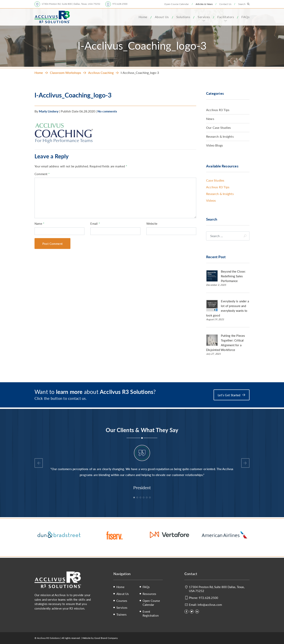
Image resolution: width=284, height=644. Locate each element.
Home (143, 17)
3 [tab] (141, 498)
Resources (149, 594)
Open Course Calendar (177, 4)
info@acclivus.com (210, 605)
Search (242, 4)
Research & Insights (220, 136)
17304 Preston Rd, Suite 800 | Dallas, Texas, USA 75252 (71, 4)
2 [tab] (138, 498)
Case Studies (215, 180)
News (210, 119)
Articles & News (204, 4)
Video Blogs (214, 145)
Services (204, 17)
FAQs (245, 17)
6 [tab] (150, 498)
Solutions (183, 17)
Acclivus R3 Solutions (52, 17)
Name (39, 223)
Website (152, 223)
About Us (162, 17)
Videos (211, 200)
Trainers (122, 614)
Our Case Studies (218, 128)
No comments (107, 111)
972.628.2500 (120, 4)
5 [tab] (147, 498)
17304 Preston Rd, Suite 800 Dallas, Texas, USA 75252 (217, 589)
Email (95, 223)
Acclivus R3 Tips (218, 110)
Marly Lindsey (49, 111)
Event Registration (151, 613)
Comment (42, 174)
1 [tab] (135, 498)
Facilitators (226, 17)
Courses (122, 601)
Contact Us (225, 4)
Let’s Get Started (229, 395)
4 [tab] (144, 498)
